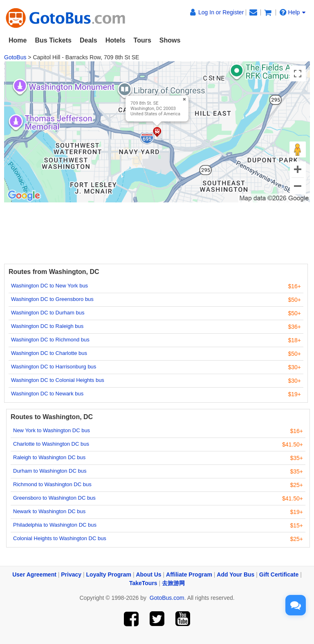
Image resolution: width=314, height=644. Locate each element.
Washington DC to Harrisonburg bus (54, 367)
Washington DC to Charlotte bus (49, 353)
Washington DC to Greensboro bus (52, 299)
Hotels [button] (116, 40)
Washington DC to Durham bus (48, 313)
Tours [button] (142, 40)
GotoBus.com (167, 598)
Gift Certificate (279, 574)
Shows (170, 40)
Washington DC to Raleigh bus (47, 326)
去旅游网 (173, 583)
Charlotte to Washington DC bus (51, 444)
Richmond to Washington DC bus (52, 484)
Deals (89, 40)
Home (18, 40)
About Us (148, 574)
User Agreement (34, 574)
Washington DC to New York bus (49, 286)
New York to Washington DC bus (52, 430)
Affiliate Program (189, 574)
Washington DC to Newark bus (47, 394)
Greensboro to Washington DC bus (54, 498)
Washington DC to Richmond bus (50, 340)
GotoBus (15, 57)
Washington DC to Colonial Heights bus (58, 380)
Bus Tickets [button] (53, 40)
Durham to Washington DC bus (50, 471)
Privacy (71, 574)
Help (293, 12)
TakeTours (143, 583)
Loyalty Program (109, 574)
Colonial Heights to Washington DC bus (60, 538)
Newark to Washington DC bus (49, 511)
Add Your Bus (235, 574)
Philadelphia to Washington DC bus (55, 525)
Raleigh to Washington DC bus (49, 457)
